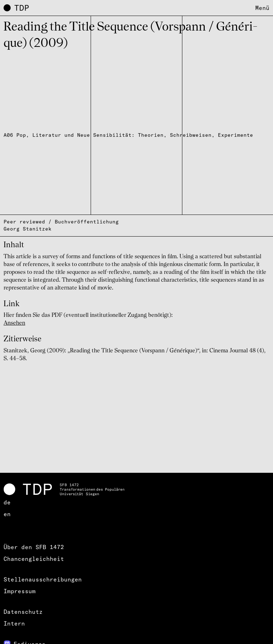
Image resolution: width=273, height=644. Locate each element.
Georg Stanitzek (28, 229)
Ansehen (14, 323)
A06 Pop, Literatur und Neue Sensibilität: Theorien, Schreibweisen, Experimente (128, 135)
